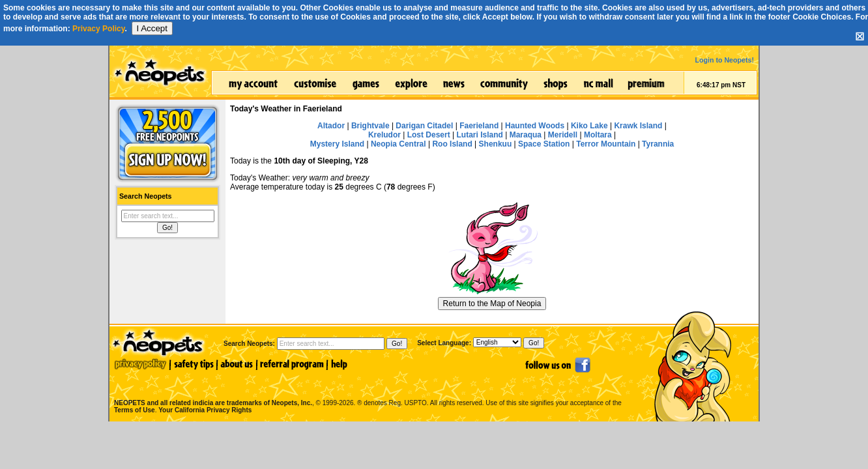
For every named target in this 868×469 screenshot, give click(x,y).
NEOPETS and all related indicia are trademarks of (212, 389)
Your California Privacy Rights (205, 410)
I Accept (152, 28)
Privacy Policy (99, 29)
